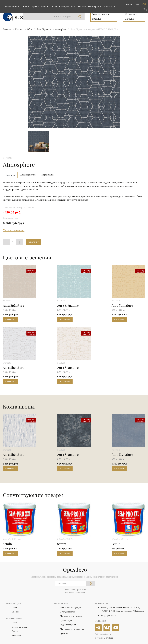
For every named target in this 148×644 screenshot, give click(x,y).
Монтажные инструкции (71, 616)
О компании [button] (11, 7)
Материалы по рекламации (72, 629)
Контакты (16, 636)
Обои (30, 29)
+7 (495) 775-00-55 (109, 608)
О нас (15, 623)
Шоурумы (64, 7)
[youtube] (116, 628)
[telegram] (98, 628)
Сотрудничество (67, 612)
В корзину (34, 242)
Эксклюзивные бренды (101, 17)
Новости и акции (20, 627)
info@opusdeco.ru (109, 615)
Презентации (66, 620)
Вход (137, 4)
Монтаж (82, 7)
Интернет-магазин (131, 17)
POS (73, 7)
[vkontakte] (107, 628)
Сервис (15, 631)
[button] (127, 4)
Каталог (19, 29)
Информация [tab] (47, 175)
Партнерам (94, 7)
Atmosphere (61, 29)
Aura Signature (44, 29)
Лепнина (45, 7)
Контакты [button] (109, 7)
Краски (35, 7)
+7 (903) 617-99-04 (109, 611)
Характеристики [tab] (28, 175)
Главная (7, 29)
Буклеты (64, 633)
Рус (144, 4)
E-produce (108, 638)
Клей (54, 7)
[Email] (75, 584)
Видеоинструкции (68, 625)
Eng (145, 9)
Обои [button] (25, 7)
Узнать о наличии (14, 230)
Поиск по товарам (62, 16)
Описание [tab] (10, 175)
